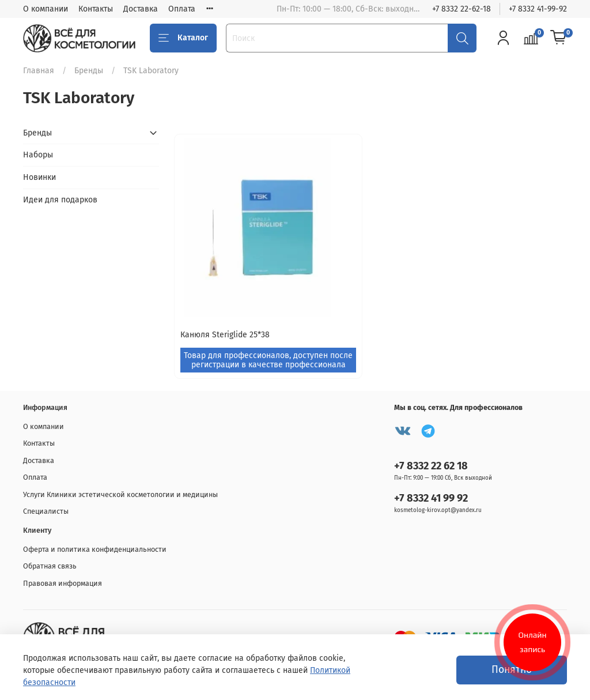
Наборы (38, 155)
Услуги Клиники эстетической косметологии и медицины (120, 494)
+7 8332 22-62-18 (462, 9)
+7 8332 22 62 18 (431, 466)
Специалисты (46, 511)
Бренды (89, 71)
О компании (46, 9)
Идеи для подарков (60, 200)
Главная (39, 71)
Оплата (182, 9)
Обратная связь (50, 566)
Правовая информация (63, 583)
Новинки (39, 177)
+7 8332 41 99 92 (431, 498)
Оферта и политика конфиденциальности (95, 549)
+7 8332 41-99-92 (538, 9)
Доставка (141, 9)
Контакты (96, 9)
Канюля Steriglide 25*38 (225, 335)
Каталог (183, 38)
